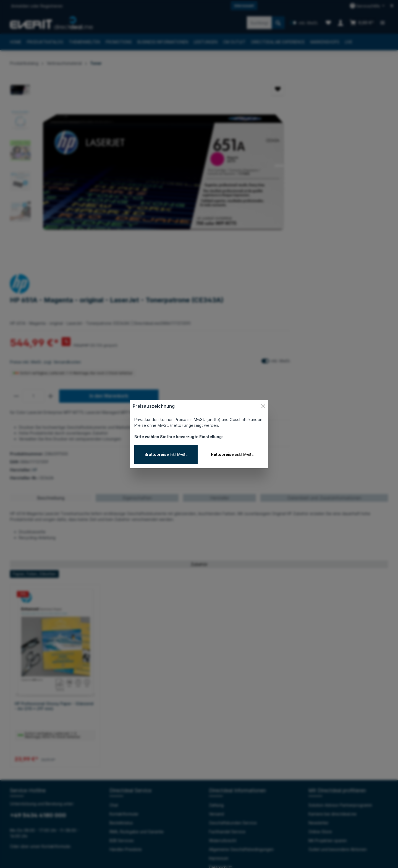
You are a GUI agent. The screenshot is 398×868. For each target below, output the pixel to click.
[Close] (263, 406)
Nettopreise (232, 454)
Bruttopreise (166, 454)
